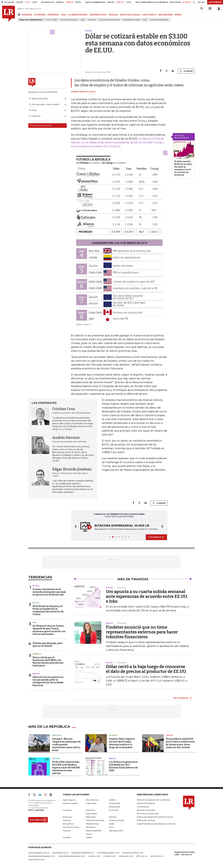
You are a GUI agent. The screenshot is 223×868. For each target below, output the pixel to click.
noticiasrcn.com (126, 856)
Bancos (36, 674)
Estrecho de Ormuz (69, 20)
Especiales (91, 817)
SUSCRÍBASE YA (156, 537)
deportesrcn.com (36, 859)
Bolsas (36, 586)
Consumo (67, 810)
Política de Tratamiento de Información (155, 817)
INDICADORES (165, 15)
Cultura (56, 759)
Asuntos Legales (70, 803)
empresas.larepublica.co (83, 853)
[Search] (202, 9)
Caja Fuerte (91, 803)
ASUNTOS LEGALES (130, 15)
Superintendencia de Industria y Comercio (156, 824)
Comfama (92, 20)
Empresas (67, 817)
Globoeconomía (117, 820)
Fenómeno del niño (131, 20)
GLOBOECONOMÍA (78, 15)
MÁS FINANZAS (181, 698)
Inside (112, 824)
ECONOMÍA (40, 15)
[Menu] (19, 15)
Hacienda (113, 735)
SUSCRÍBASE (215, 2)
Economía (114, 810)
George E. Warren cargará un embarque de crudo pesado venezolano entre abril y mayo (66, 745)
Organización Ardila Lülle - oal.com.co (184, 853)
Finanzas (67, 820)
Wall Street (52, 20)
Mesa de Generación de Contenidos (154, 800)
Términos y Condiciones (148, 813)
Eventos (113, 817)
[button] (75, 527)
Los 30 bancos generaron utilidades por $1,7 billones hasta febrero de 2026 (123, 766)
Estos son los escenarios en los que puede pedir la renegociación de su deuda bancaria (48, 681)
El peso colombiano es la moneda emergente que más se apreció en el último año (49, 592)
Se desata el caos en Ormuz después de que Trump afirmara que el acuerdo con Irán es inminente (49, 630)
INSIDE (178, 15)
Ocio (111, 827)
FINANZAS (27, 15)
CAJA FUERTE (149, 15)
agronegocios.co (60, 853)
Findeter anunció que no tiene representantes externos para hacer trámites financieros (142, 632)
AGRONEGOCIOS (98, 15)
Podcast (67, 831)
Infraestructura (92, 824)
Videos (89, 837)
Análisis (112, 800)
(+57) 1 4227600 (36, 810)
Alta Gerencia (92, 800)
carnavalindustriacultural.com (71, 856)
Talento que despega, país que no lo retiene (48, 645)
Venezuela (57, 735)
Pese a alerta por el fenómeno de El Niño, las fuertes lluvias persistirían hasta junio (48, 662)
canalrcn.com (94, 856)
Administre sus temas (41, 125)
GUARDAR (186, 71)
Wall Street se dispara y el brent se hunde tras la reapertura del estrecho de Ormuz (48, 610)
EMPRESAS (53, 15)
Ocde (145, 20)
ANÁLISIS (113, 15)
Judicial (169, 735)
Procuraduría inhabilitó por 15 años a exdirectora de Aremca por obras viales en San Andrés (180, 743)
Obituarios (91, 827)
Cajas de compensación (109, 20)
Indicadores (68, 824)
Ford (83, 20)
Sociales (67, 837)
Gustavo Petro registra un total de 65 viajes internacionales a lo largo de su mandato (122, 743)
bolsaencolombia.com (133, 853)
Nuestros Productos (146, 803)
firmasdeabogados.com (108, 853)
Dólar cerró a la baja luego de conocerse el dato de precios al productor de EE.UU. (146, 669)
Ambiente (37, 654)
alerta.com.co (157, 856)
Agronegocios (69, 800)
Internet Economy (71, 827)
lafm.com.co (142, 856)
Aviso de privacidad (146, 810)
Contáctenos (143, 807)
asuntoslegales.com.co (39, 853)
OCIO (64, 15)
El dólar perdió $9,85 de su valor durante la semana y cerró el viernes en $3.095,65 (183, 168)
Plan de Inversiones (159, 20)
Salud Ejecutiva (116, 831)
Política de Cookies (146, 820)
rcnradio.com (109, 856)
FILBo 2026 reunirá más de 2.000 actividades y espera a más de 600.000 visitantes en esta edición (66, 768)
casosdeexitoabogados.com (42, 856)
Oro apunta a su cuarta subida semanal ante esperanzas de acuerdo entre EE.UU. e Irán (147, 596)
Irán (34, 622)
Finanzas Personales (95, 820)
